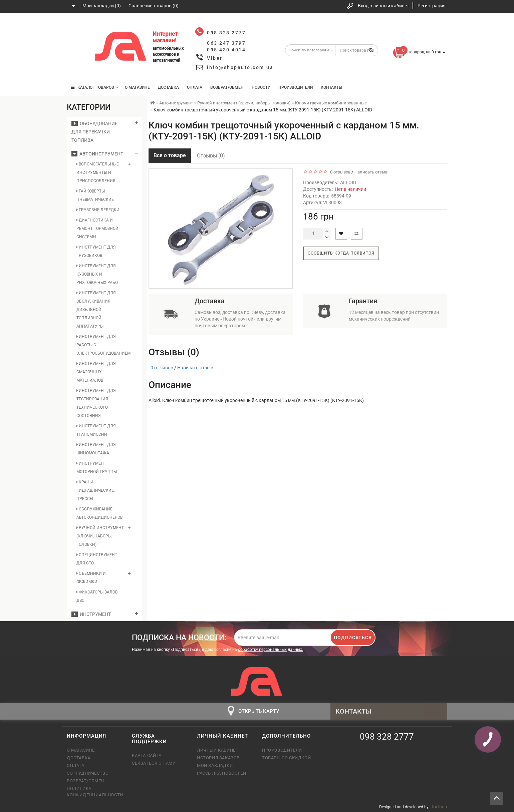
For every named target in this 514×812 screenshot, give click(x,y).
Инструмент (91, 614)
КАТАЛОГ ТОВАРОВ (95, 87)
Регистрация (432, 6)
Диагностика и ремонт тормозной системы (97, 229)
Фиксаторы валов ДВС (97, 596)
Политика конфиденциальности (94, 791)
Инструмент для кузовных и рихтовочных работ (98, 274)
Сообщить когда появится (341, 253)
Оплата (195, 87)
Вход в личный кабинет (383, 6)
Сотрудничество (88, 773)
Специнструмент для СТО (97, 559)
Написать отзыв (371, 172)
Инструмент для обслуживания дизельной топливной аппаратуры (96, 310)
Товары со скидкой (286, 758)
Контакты (331, 87)
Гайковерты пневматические (95, 195)
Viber (215, 58)
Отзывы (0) (211, 156)
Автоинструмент (97, 154)
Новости (261, 87)
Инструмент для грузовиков (96, 251)
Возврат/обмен (85, 781)
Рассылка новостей (221, 773)
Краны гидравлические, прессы (95, 490)
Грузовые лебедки (98, 210)
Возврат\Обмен (227, 87)
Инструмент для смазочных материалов (96, 372)
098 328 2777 (78, 28)
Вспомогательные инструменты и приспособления (98, 172)
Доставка (168, 87)
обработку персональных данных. (271, 650)
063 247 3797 (78, 48)
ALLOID (348, 182)
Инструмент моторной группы (97, 468)
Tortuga (439, 807)
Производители (296, 87)
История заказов (218, 758)
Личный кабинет (218, 750)
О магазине (137, 87)
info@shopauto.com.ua (240, 67)
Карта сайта (147, 755)
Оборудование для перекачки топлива (94, 132)
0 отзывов (339, 172)
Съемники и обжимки (91, 578)
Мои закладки (215, 765)
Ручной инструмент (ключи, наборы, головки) (100, 536)
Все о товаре (170, 155)
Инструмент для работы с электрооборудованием (100, 345)
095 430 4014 (78, 68)
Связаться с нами (154, 763)
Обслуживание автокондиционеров (99, 513)
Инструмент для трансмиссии (96, 430)
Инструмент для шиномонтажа (96, 449)
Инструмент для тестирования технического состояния (96, 403)
